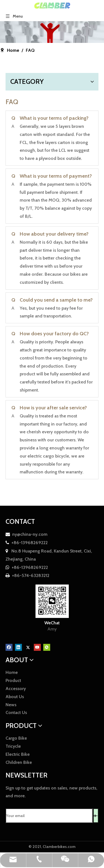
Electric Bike (18, 754)
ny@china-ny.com (30, 534)
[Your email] (49, 816)
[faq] (52, 32)
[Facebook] (10, 647)
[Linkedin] (19, 647)
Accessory (16, 689)
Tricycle (13, 746)
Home (12, 672)
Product (13, 680)
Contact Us (16, 712)
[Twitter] (28, 647)
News (11, 705)
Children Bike (19, 762)
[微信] (47, 647)
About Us (15, 697)
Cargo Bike (16, 738)
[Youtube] (38, 647)
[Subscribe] (96, 816)
